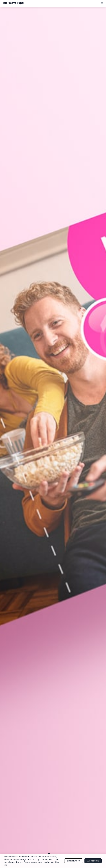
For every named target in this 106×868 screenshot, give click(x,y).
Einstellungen (74, 861)
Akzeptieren (93, 861)
